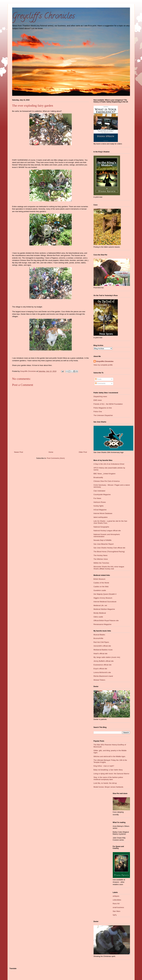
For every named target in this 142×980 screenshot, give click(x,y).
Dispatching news (100, 396)
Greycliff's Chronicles (43, 17)
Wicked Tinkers (99, 680)
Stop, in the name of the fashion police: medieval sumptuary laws (108, 778)
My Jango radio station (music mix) (107, 657)
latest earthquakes (101, 517)
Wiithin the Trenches (101, 563)
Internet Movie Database (103, 513)
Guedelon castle (100, 590)
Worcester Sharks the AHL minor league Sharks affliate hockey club (109, 568)
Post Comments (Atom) (56, 458)
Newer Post (19, 452)
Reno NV (116, 904)
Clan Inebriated (99, 491)
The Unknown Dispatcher (103, 415)
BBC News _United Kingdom (105, 474)
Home (51, 452)
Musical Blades (99, 635)
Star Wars (117, 911)
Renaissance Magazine (102, 624)
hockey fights (99, 506)
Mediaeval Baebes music (103, 650)
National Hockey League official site (107, 531)
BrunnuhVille (98, 638)
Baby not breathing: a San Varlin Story (108, 770)
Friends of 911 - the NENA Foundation (108, 404)
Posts (98, 379)
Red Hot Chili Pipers (101, 642)
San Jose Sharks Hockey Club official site (109, 548)
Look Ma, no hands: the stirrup (105, 783)
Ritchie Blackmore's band (103, 676)
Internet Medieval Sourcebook (105, 602)
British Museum (100, 579)
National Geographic (101, 527)
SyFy (115, 915)
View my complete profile (103, 365)
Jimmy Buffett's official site (104, 661)
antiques (116, 896)
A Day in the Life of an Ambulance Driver (109, 464)
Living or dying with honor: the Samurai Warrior (111, 774)
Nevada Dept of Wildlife (103, 540)
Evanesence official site (103, 665)
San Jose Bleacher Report (104, 544)
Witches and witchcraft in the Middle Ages (109, 756)
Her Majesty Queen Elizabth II (105, 594)
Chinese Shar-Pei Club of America (107, 481)
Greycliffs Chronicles (105, 361)
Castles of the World (101, 583)
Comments (100, 383)
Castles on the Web (101, 587)
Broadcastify (98, 477)
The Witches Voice (101, 559)
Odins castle (98, 617)
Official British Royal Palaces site (106, 621)
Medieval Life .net (100, 605)
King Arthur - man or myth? (104, 766)
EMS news (98, 400)
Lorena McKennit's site (102, 672)
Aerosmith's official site (102, 646)
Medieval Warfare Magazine (104, 609)
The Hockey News (101, 555)
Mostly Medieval (100, 613)
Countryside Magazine (102, 494)
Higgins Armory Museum (103, 598)
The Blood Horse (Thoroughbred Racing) (109, 552)
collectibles (117, 900)
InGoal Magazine (100, 510)
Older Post (83, 452)
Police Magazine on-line (103, 408)
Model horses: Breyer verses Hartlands (108, 787)
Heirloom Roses (100, 502)
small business (118, 907)
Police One (98, 412)
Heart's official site (101, 654)
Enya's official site (100, 669)
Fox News (97, 498)
